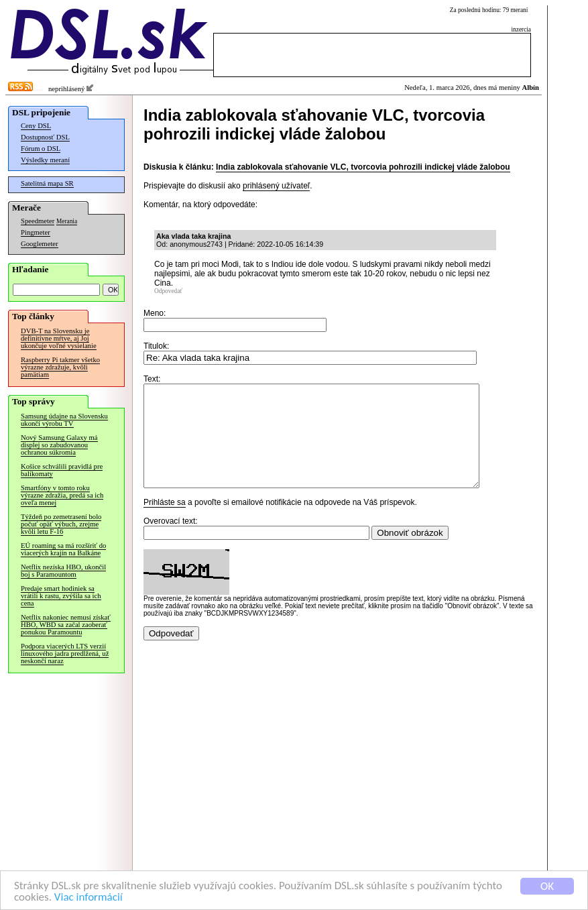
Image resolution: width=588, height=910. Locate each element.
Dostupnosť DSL (45, 137)
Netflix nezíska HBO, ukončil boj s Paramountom (63, 571)
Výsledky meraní (45, 160)
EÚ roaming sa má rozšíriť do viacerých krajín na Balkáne (63, 549)
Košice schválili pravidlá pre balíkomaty (62, 470)
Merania (67, 221)
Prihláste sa (165, 522)
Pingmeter (36, 232)
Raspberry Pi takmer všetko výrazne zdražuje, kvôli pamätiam (60, 367)
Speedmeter (38, 221)
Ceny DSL (36, 126)
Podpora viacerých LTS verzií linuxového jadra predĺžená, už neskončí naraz (65, 653)
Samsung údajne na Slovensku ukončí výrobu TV (64, 420)
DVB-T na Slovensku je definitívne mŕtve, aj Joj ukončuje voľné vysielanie (59, 338)
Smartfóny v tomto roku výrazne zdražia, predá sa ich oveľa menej (62, 495)
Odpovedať (168, 291)
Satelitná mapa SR (47, 183)
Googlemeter (40, 244)
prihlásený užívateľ (276, 186)
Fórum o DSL (41, 149)
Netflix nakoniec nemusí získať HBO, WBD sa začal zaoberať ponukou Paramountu (66, 625)
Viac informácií (89, 898)
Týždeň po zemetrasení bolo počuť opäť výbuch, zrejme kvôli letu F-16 (61, 524)
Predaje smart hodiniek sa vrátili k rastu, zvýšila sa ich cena (61, 596)
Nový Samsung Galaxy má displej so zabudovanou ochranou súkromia (59, 445)
